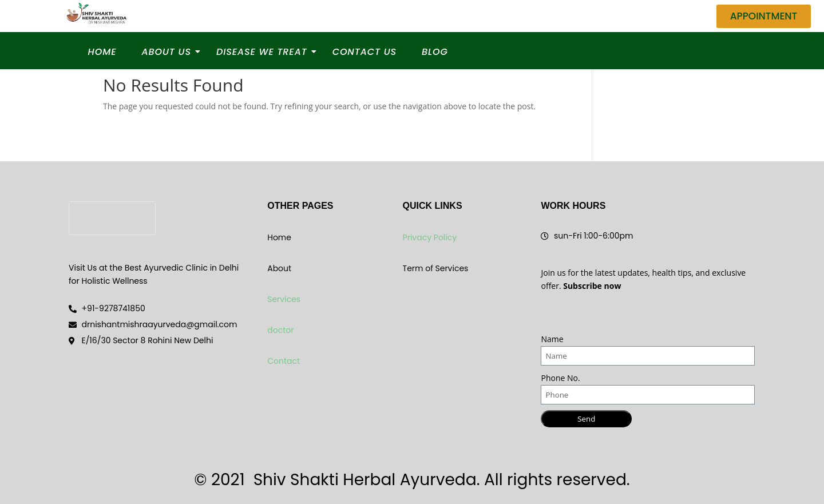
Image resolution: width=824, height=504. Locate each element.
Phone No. (560, 378)
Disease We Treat (265, 52)
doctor (280, 330)
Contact (284, 361)
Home (102, 52)
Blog (435, 52)
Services (284, 299)
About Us (169, 52)
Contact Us (365, 52)
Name (552, 339)
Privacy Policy (430, 237)
